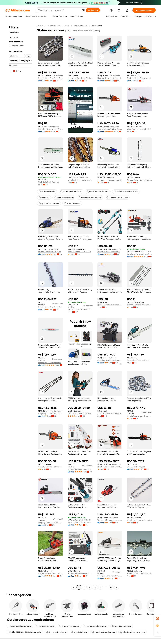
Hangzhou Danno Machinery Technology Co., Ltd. (110, 252)
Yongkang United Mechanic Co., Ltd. (51, 413)
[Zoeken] (93, 10)
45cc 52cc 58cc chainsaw (98, 192)
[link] (158, 618)
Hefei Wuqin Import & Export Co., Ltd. (139, 416)
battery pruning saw (45, 626)
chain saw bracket (47, 192)
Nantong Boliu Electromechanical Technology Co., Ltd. (80, 522)
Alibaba (40, 25)
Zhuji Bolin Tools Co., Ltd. (48, 182)
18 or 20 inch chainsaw (56, 632)
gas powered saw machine (90, 197)
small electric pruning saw (20, 626)
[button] (83, 10)
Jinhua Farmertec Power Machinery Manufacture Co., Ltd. (80, 252)
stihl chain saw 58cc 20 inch (126, 192)
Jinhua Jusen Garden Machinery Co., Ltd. (110, 180)
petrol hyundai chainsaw (71, 192)
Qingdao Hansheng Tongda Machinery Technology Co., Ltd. (80, 180)
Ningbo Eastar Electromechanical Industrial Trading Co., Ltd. (110, 467)
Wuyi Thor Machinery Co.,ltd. (139, 129)
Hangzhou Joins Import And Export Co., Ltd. (51, 129)
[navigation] (20, 307)
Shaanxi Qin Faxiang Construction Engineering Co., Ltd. (110, 413)
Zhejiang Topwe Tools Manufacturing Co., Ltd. (51, 523)
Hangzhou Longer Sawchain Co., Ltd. (80, 309)
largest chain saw (79, 632)
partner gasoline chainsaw (96, 626)
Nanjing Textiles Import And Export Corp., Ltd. (51, 573)
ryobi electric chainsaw (49, 203)
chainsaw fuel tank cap (69, 626)
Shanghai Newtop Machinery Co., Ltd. (51, 363)
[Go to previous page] (74, 587)
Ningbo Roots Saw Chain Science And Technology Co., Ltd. (51, 78)
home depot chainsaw (64, 197)
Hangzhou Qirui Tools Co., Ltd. (80, 78)
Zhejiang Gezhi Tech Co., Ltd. (139, 78)
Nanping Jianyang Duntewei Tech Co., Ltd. (110, 78)
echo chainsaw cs (72, 203)
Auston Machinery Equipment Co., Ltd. (51, 252)
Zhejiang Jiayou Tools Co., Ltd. (139, 573)
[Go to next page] (116, 587)
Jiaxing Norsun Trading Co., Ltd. (110, 129)
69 (111, 587)
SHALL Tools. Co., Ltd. (136, 467)
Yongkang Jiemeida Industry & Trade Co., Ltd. (139, 254)
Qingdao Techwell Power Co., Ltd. (110, 305)
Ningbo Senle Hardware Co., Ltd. (80, 573)
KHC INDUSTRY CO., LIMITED (80, 413)
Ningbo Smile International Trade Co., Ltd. (139, 180)
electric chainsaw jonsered (103, 632)
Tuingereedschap (81, 25)
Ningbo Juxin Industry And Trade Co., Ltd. (139, 305)
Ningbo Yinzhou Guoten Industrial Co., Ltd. (80, 469)
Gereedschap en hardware (58, 25)
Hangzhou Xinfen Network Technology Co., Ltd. (51, 467)
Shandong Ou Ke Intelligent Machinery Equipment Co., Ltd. (110, 360)
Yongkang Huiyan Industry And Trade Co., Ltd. (139, 520)
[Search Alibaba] (59, 10)
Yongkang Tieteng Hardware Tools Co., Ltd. (110, 520)
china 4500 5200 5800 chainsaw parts (25, 632)
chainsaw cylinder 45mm (117, 197)
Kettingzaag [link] (97, 25)
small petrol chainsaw (122, 626)
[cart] (119, 11)
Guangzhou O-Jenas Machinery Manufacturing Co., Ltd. (139, 360)
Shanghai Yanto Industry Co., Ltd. (110, 576)
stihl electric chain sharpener (133, 632)
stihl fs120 (44, 197)
